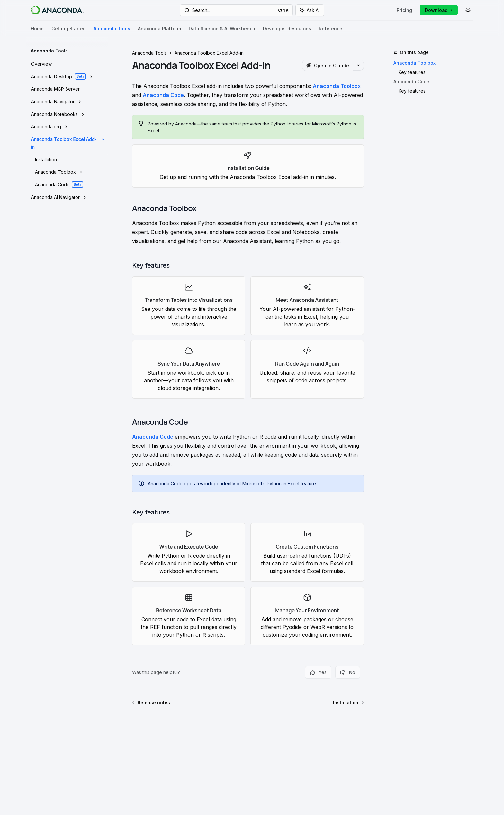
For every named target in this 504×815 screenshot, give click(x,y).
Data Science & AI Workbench (222, 31)
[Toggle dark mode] (468, 10)
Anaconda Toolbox (414, 63)
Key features (412, 72)
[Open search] (236, 10)
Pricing (404, 10)
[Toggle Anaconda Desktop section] (67, 77)
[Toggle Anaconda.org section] (67, 127)
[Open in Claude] (328, 65)
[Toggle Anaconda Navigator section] (67, 102)
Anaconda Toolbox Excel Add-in (209, 53)
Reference (331, 31)
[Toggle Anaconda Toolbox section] (67, 172)
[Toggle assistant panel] (310, 10)
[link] (248, 166)
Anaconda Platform (159, 31)
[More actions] (358, 65)
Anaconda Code (411, 82)
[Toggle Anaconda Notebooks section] (67, 114)
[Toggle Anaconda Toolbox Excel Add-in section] (67, 143)
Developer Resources (287, 31)
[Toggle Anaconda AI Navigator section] (67, 197)
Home (37, 31)
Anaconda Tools (112, 31)
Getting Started (69, 31)
